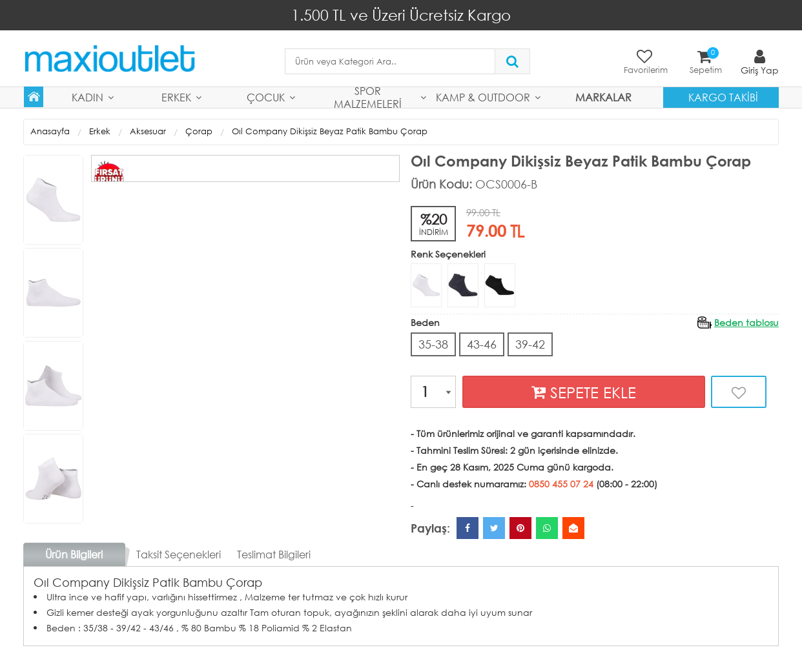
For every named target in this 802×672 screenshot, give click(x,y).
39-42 (530, 344)
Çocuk (266, 97)
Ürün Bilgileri (74, 554)
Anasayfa (50, 131)
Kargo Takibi (723, 97)
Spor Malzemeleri (368, 97)
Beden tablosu (746, 322)
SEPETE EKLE (584, 392)
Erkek (176, 97)
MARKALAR (603, 97)
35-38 (433, 344)
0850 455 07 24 (561, 484)
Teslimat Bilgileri (274, 554)
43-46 (482, 344)
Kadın (87, 97)
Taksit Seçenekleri (179, 554)
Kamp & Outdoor (483, 97)
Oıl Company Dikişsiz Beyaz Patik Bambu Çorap (330, 131)
